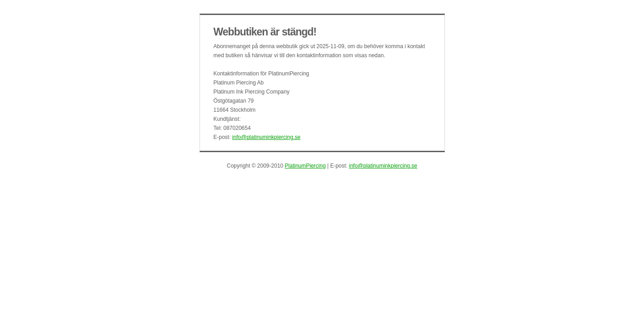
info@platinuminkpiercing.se (266, 137)
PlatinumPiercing (305, 166)
